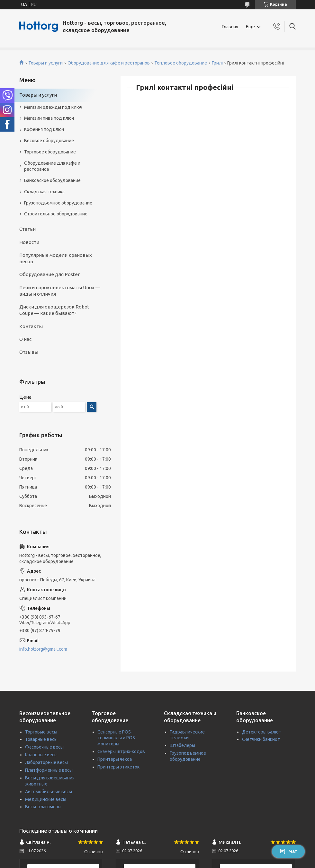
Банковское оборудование (52, 180)
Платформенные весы (49, 770)
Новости (29, 242)
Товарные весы (41, 739)
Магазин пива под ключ (49, 118)
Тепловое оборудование (181, 63)
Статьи (27, 229)
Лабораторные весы (46, 762)
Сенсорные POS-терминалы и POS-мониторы (117, 738)
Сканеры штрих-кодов (121, 751)
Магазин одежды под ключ (53, 107)
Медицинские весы (46, 799)
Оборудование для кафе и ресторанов (109, 63)
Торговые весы (41, 732)
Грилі (217, 63)
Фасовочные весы (44, 747)
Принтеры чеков (115, 759)
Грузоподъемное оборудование (58, 203)
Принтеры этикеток (118, 767)
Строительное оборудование (56, 214)
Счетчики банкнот (261, 739)
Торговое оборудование (50, 152)
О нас (25, 339)
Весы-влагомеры (43, 807)
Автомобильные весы (49, 792)
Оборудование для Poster (50, 274)
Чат (288, 851)
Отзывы (29, 352)
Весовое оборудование (49, 141)
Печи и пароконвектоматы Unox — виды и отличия (60, 291)
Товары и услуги (45, 63)
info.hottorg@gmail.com (43, 649)
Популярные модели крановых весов (56, 258)
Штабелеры (182, 745)
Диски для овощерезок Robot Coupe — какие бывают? (54, 310)
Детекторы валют (262, 732)
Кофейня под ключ (44, 129)
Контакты (31, 326)
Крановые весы (41, 755)
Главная (230, 27)
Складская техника (44, 192)
